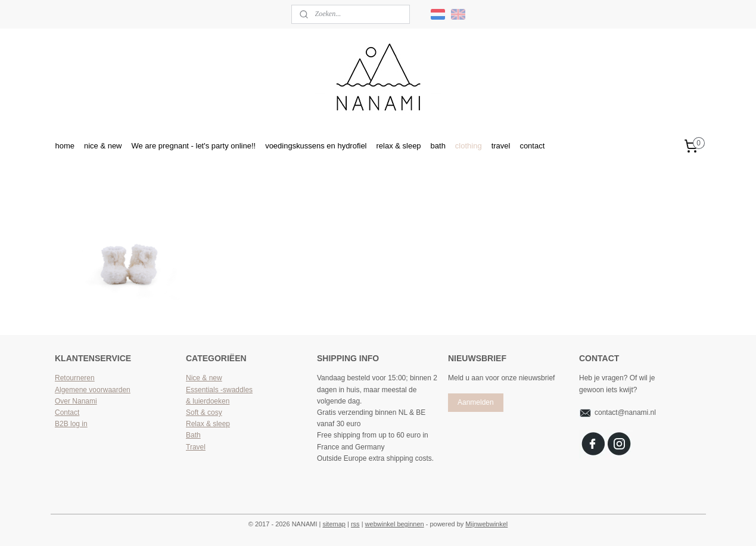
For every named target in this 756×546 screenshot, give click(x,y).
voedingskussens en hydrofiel (316, 146)
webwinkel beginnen (395, 524)
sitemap (334, 524)
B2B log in (71, 424)
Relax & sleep (208, 424)
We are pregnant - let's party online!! (193, 146)
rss (355, 524)
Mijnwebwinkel (486, 524)
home (64, 146)
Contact (67, 412)
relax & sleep (399, 146)
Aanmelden (476, 402)
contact (532, 146)
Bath (193, 435)
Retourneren (75, 378)
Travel (196, 447)
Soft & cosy (204, 412)
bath (438, 146)
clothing (469, 146)
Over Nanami (76, 401)
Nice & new (204, 378)
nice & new (103, 146)
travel (501, 146)
